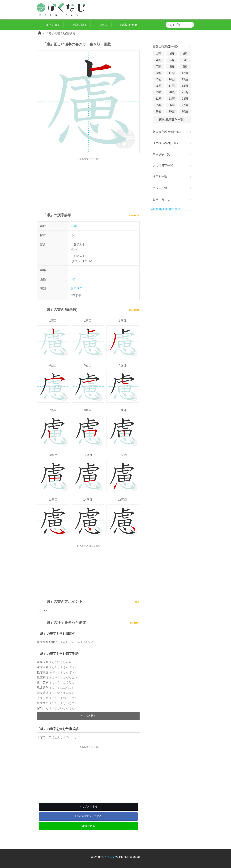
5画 (172, 60)
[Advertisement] (88, 183)
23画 (172, 99)
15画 (74, 226)
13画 (158, 79)
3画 (185, 54)
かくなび (110, 857)
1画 (158, 54)
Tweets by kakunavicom (165, 209)
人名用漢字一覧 (163, 166)
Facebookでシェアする (88, 816)
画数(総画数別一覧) (172, 120)
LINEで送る (88, 826)
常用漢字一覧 (161, 154)
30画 (185, 111)
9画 (185, 67)
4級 (73, 279)
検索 (191, 25)
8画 (172, 67)
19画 (158, 92)
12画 (185, 73)
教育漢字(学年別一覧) (167, 132)
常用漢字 (77, 289)
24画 (185, 99)
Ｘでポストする (88, 806)
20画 (172, 92)
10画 (158, 73)
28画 (158, 111)
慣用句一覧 (160, 177)
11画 (172, 73)
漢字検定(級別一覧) (165, 143)
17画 (172, 86)
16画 (158, 86)
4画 (158, 60)
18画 (185, 86)
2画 (172, 54)
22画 (158, 99)
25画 (158, 105)
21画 (185, 92)
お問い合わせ (161, 199)
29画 (172, 111)
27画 (185, 105)
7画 (158, 67)
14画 (172, 79)
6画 (185, 60)
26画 (172, 105)
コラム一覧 (160, 188)
